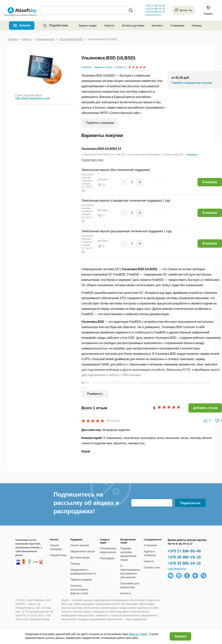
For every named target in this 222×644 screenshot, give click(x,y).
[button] (104, 185)
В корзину (210, 182)
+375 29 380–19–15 (184, 557)
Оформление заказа (83, 551)
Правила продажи (81, 580)
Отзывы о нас (152, 567)
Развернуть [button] (192, 155)
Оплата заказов (80, 545)
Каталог (25, 25)
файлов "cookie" (138, 634)
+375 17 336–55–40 (184, 551)
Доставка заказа (80, 557)
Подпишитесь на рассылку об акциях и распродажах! (86, 503)
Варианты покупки (103, 67)
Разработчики (55, 26)
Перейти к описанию (100, 123)
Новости (109, 26)
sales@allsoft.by (153, 15)
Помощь (197, 26)
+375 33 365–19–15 (184, 563)
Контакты (157, 26)
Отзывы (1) (121, 67)
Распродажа (107, 558)
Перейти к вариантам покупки (192, 83)
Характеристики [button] (92, 160)
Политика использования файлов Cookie (79, 590)
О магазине (177, 26)
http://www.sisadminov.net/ (32, 98)
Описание (86, 67)
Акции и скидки (88, 26)
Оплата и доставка (133, 26)
